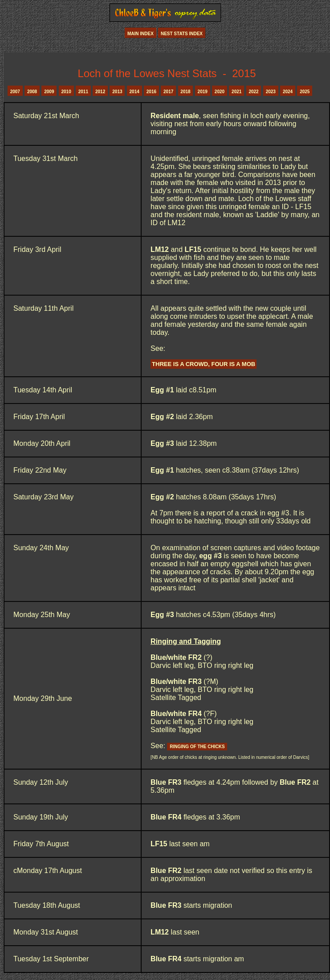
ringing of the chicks (197, 747)
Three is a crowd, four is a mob (204, 364)
